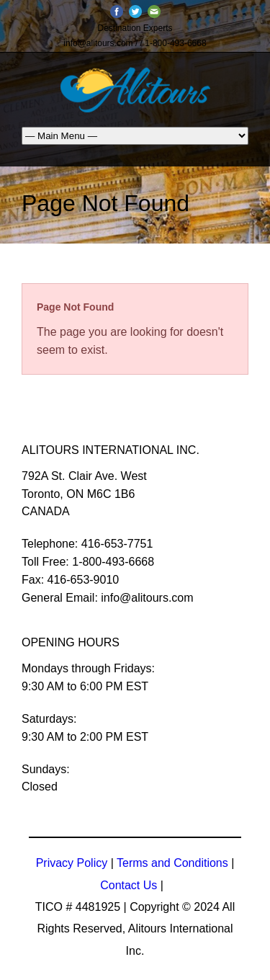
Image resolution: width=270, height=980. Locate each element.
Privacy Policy (72, 863)
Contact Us (129, 885)
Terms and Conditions (172, 863)
